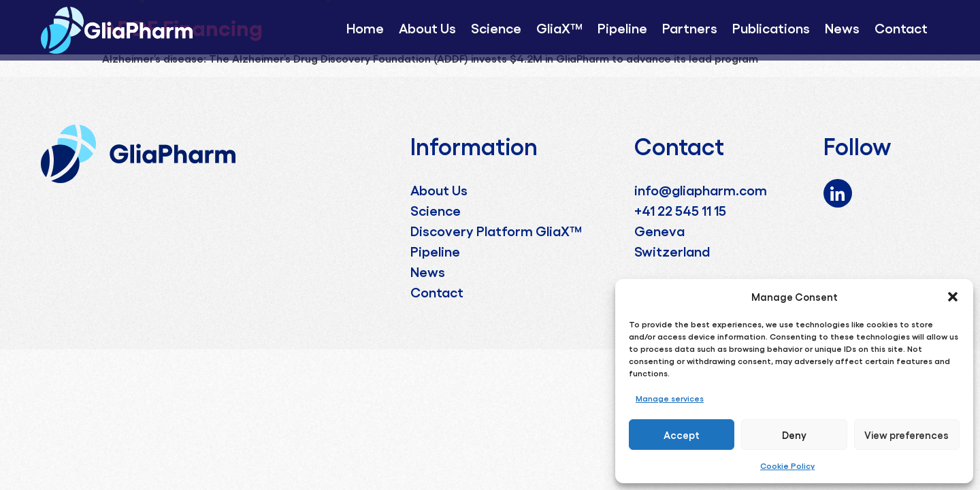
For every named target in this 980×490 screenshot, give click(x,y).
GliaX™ (559, 27)
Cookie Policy (787, 465)
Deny (794, 435)
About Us (427, 27)
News (842, 27)
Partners (690, 27)
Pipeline (622, 27)
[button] (953, 297)
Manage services (670, 398)
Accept (682, 435)
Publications (771, 27)
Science (496, 27)
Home (365, 27)
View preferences (906, 435)
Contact (901, 27)
